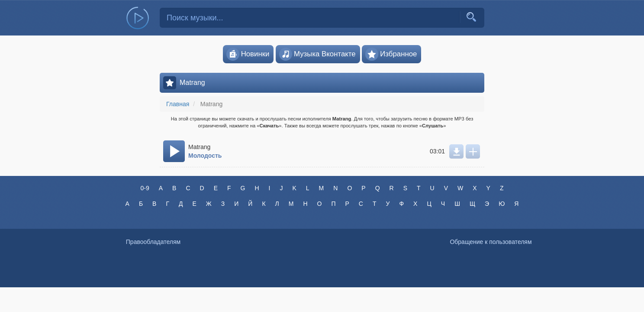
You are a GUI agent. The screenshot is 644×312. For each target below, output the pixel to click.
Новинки (248, 54)
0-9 (145, 188)
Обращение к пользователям (491, 242)
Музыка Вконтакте (317, 54)
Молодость (205, 156)
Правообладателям (153, 242)
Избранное (391, 54)
